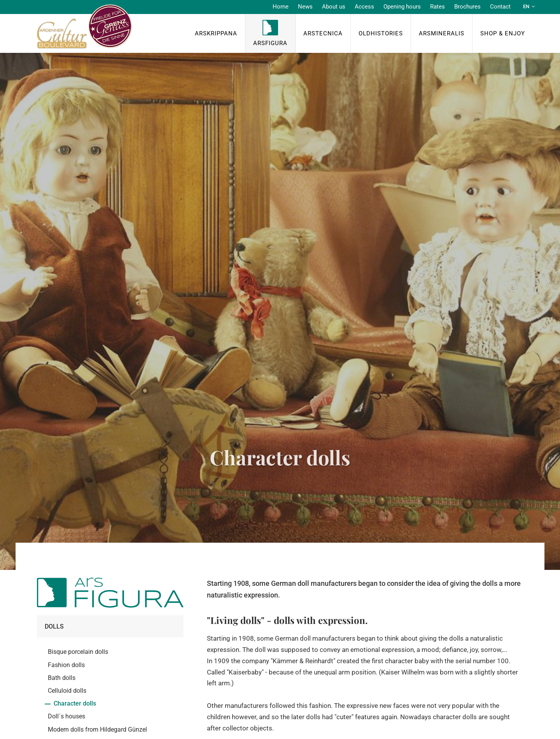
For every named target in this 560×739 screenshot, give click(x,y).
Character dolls (75, 703)
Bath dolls (62, 678)
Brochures (467, 7)
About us (334, 7)
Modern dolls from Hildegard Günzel (97, 729)
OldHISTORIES (381, 33)
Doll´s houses (66, 716)
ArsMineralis (442, 33)
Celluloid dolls (67, 691)
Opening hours (402, 7)
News (305, 7)
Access (364, 7)
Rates (437, 7)
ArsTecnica (323, 33)
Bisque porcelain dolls (78, 652)
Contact (500, 7)
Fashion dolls (66, 665)
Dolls (54, 626)
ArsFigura (270, 43)
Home (281, 7)
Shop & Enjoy (503, 33)
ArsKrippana (216, 33)
